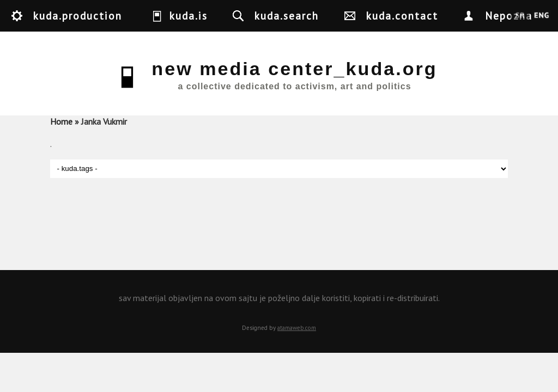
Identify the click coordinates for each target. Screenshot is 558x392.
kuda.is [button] (189, 16)
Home (61, 121)
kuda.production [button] (78, 16)
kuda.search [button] (287, 16)
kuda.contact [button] (402, 16)
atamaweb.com (297, 328)
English (541, 16)
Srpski (520, 16)
